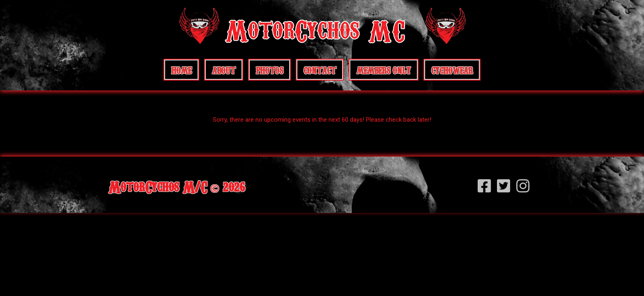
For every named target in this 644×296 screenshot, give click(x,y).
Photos (269, 70)
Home (181, 70)
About (224, 70)
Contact (320, 70)
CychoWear (452, 70)
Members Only (384, 70)
